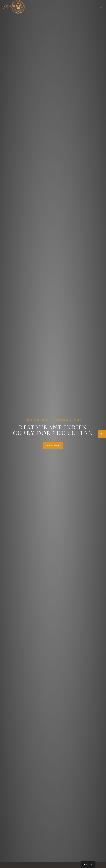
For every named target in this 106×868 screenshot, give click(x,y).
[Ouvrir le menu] (101, 7)
